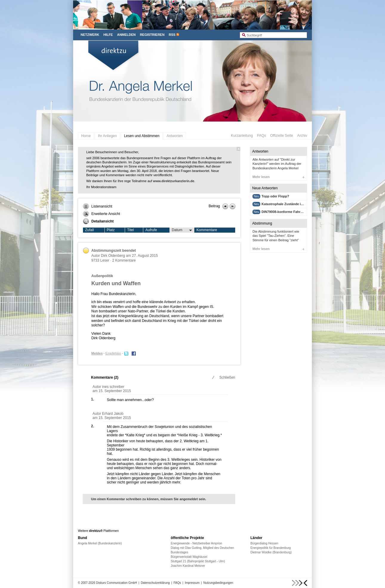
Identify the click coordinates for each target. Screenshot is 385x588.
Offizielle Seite (281, 136)
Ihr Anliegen (107, 136)
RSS (172, 35)
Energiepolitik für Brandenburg (271, 548)
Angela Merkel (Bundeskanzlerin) (100, 543)
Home (86, 136)
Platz (111, 230)
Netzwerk (90, 35)
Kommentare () (105, 377)
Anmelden (126, 35)
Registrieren (152, 35)
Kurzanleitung (242, 136)
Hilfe (108, 35)
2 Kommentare (124, 260)
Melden (97, 353)
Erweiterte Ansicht (101, 214)
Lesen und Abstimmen (142, 136)
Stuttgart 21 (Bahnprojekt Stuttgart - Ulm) (198, 561)
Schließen (223, 377)
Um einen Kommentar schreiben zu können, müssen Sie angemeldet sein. (149, 499)
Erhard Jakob (113, 414)
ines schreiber (113, 387)
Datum (182, 230)
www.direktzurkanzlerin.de (174, 181)
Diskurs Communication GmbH (117, 583)
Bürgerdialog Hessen (264, 543)
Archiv (302, 136)
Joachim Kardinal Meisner (188, 566)
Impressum (192, 583)
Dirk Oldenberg (113, 256)
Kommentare (207, 230)
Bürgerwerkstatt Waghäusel (189, 557)
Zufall (89, 230)
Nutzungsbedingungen (218, 583)
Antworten (175, 136)
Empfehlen (113, 353)
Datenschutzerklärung (155, 583)
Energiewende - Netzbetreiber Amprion (196, 543)
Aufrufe (151, 230)
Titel (130, 230)
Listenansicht (98, 206)
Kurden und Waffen (116, 283)
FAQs (261, 136)
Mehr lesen (278, 177)
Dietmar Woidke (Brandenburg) (271, 552)
